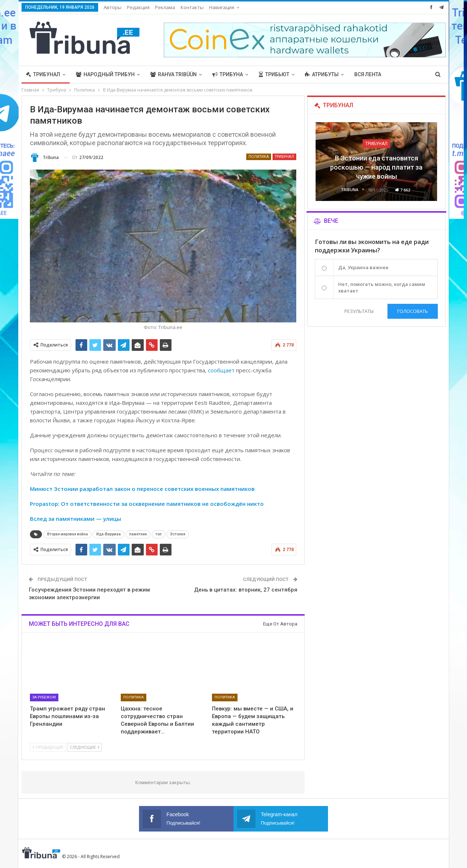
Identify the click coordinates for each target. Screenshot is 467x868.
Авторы (113, 7)
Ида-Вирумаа (109, 534)
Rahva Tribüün (173, 74)
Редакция (138, 7)
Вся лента (368, 74)
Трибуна (228, 74)
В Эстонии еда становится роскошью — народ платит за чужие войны (376, 167)
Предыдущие (48, 747)
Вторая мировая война (67, 534)
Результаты (359, 311)
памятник (138, 534)
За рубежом (44, 697)
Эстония (178, 534)
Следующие (84, 747)
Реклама (165, 7)
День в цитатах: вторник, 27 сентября (246, 590)
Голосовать (413, 311)
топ (159, 534)
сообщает (221, 370)
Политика (259, 157)
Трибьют (274, 74)
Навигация (222, 7)
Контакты (192, 7)
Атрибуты (322, 74)
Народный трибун (105, 74)
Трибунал (43, 74)
